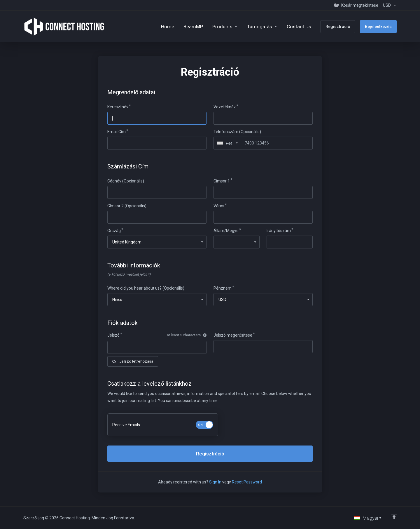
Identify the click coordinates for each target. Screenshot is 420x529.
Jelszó (113, 335)
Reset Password (247, 482)
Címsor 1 (222, 181)
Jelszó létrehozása (133, 361)
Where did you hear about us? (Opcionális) (146, 288)
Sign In (215, 482)
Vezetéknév (225, 107)
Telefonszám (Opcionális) (237, 132)
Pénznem (223, 288)
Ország (114, 231)
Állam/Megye (226, 231)
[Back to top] (394, 516)
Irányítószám (279, 231)
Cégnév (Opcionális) (126, 181)
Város (219, 206)
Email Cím (117, 132)
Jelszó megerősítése (233, 335)
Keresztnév (118, 107)
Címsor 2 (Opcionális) (127, 206)
